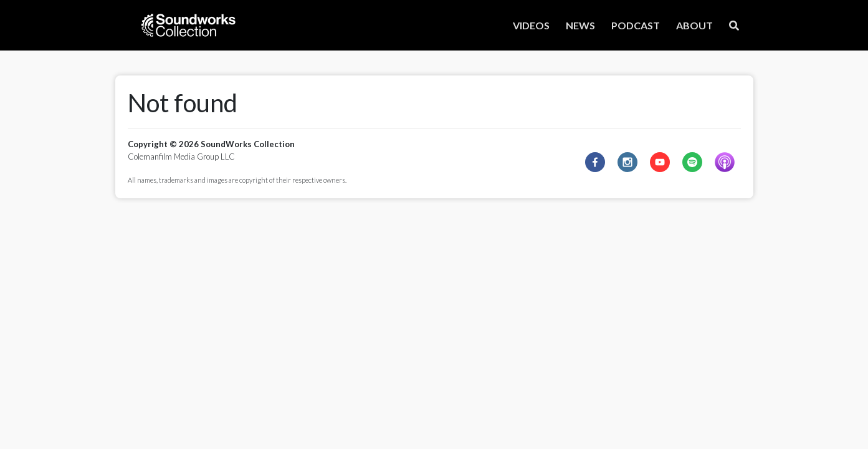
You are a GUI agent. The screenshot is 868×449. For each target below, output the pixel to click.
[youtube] (660, 162)
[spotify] (692, 162)
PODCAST (636, 25)
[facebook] (595, 162)
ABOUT (694, 25)
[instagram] (627, 162)
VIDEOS (531, 25)
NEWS (580, 25)
